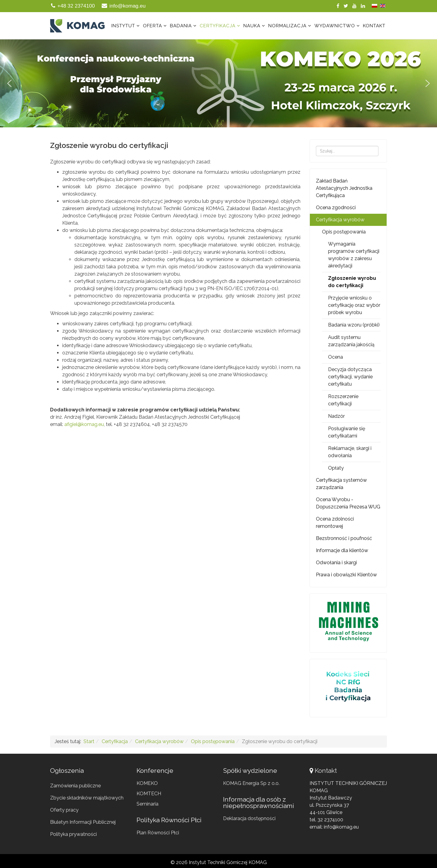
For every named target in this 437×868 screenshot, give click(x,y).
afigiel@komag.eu (84, 424)
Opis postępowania (344, 232)
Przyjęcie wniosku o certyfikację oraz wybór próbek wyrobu (354, 305)
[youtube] (354, 6)
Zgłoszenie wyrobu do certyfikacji (352, 282)
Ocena (335, 357)
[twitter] (346, 6)
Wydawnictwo (335, 26)
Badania (181, 26)
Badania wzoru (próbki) (354, 325)
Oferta (152, 26)
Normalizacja (287, 26)
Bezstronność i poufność (344, 538)
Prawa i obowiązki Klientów (346, 575)
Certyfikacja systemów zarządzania (341, 484)
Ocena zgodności (336, 208)
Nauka (252, 26)
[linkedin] (363, 6)
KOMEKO (147, 783)
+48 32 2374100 (76, 6)
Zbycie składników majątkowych (87, 798)
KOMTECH (149, 794)
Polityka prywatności (73, 834)
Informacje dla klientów (342, 550)
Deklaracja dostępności (249, 818)
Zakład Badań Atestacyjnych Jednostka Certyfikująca (344, 188)
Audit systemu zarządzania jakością (351, 341)
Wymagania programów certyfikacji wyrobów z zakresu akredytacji (354, 255)
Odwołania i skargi (336, 563)
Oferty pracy (64, 810)
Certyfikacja (218, 26)
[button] (218, 83)
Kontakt (374, 26)
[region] (218, 83)
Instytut (123, 26)
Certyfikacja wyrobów (340, 220)
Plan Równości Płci (158, 833)
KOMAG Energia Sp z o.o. (251, 783)
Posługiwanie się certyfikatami (347, 432)
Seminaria (147, 804)
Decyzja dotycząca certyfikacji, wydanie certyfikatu (350, 377)
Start (89, 741)
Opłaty (336, 468)
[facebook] (338, 6)
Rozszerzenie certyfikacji (343, 400)
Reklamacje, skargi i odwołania (350, 452)
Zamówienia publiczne (75, 786)
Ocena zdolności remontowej (335, 523)
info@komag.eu (127, 6)
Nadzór (336, 416)
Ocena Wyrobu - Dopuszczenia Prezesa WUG (348, 503)
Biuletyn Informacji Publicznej (83, 822)
